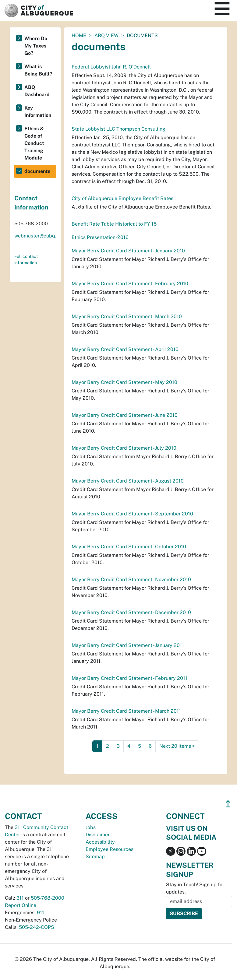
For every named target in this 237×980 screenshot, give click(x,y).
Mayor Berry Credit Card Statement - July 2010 (124, 448)
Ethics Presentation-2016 (100, 237)
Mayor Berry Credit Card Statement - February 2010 (130, 284)
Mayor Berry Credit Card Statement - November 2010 (131, 580)
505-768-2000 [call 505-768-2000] (48, 898)
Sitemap (95, 857)
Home (79, 35)
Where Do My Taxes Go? (36, 46)
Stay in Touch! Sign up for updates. (195, 888)
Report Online (21, 905)
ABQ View (106, 35)
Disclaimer (98, 835)
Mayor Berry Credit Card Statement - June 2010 (125, 415)
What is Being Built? (38, 70)
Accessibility (100, 842)
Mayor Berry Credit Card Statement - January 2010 (128, 251)
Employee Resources (110, 849)
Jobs (91, 827)
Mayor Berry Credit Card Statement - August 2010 (128, 481)
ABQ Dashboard (37, 91)
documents (37, 171)
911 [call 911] (41, 913)
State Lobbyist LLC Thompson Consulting (118, 129)
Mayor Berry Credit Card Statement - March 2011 (126, 711)
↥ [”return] (228, 804)
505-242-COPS (37, 927)
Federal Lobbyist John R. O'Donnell (111, 67)
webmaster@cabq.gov (39, 236)
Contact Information (31, 203)
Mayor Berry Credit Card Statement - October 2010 (129, 547)
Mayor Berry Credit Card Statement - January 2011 (128, 645)
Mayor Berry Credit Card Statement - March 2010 (127, 316)
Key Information (38, 112)
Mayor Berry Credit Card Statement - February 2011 (129, 678)
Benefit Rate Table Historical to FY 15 (114, 224)
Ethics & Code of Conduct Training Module (34, 143)
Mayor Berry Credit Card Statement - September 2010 (132, 514)
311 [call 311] (20, 898)
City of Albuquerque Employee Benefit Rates (122, 198)
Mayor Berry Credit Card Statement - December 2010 (131, 612)
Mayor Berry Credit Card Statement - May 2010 (124, 382)
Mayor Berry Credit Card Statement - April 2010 (125, 349)
